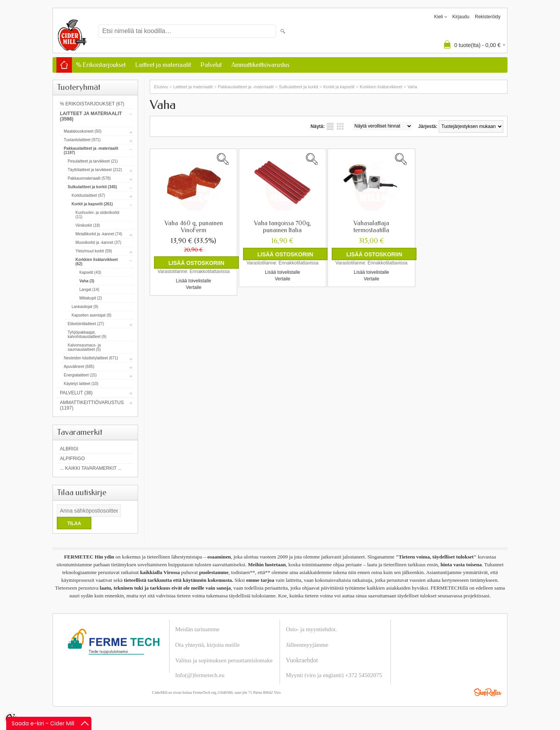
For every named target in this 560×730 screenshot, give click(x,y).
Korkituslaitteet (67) (88, 195)
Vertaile (194, 287)
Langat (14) (89, 290)
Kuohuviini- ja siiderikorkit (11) (97, 215)
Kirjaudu (461, 17)
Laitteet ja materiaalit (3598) (91, 116)
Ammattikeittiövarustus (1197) (92, 405)
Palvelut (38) (76, 393)
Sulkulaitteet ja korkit (298, 87)
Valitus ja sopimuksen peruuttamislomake (224, 660)
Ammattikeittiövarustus (260, 65)
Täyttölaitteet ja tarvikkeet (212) (95, 170)
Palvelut (211, 65)
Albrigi (69, 449)
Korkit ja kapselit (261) (92, 204)
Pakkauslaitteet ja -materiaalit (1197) (91, 151)
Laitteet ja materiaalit (163, 65)
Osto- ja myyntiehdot (311, 629)
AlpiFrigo (72, 459)
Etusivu (161, 87)
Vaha (412, 87)
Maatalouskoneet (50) (83, 131)
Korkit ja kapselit (339, 87)
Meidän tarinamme (198, 629)
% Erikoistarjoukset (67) (92, 104)
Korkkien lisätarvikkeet (381, 87)
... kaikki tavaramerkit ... (91, 468)
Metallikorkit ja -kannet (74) (99, 234)
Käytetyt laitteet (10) (81, 384)
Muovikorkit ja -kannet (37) (98, 242)
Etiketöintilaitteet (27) (86, 324)
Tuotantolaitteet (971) (82, 140)
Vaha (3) (87, 281)
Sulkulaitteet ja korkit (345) (92, 187)
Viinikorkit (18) (88, 225)
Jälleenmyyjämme (307, 645)
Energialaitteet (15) (80, 375)
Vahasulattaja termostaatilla (371, 227)
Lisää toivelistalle (193, 281)
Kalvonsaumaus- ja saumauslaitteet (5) (84, 347)
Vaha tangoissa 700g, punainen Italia (283, 227)
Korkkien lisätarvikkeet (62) (97, 262)
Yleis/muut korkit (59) (94, 251)
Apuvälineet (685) (79, 367)
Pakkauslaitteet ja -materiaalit (246, 87)
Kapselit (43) (90, 272)
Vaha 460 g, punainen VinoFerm (194, 227)
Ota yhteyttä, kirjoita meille (208, 645)
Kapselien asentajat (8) (91, 315)
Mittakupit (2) (91, 298)
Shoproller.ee (488, 692)
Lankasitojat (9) (85, 307)
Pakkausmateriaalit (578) (89, 178)
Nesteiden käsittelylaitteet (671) (91, 358)
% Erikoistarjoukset (101, 65)
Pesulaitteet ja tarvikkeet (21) (93, 161)
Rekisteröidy (488, 17)
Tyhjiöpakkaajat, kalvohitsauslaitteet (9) (87, 334)
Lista (330, 126)
